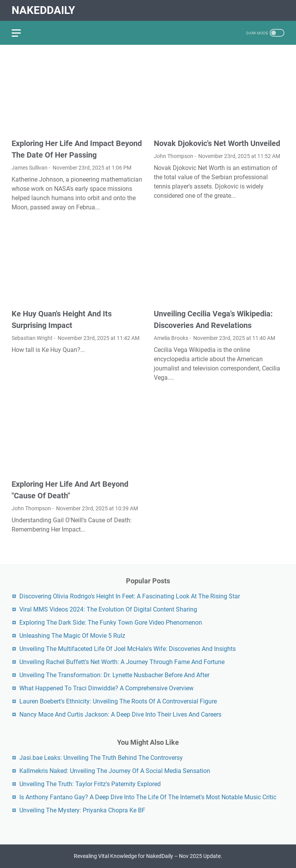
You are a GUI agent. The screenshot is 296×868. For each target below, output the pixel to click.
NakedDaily (43, 10)
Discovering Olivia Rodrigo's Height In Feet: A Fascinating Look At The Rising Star (130, 596)
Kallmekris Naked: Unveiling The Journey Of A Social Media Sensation (115, 771)
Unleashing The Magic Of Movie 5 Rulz (72, 636)
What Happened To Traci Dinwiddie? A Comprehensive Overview (106, 688)
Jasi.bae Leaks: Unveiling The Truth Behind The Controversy (101, 758)
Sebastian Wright (32, 338)
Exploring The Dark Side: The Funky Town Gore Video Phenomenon (111, 623)
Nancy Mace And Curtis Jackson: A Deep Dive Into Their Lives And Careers (120, 714)
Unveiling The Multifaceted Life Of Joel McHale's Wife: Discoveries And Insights (128, 649)
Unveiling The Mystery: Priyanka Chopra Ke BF (82, 810)
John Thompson (174, 156)
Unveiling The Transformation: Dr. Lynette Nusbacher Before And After (114, 675)
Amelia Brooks (171, 338)
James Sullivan (30, 168)
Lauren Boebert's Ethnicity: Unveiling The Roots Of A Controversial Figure (118, 701)
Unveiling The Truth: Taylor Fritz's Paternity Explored (90, 784)
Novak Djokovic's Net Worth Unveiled (217, 143)
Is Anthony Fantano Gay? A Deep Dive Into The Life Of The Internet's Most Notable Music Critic (148, 797)
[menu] (21, 33)
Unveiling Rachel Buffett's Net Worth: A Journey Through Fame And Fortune (122, 662)
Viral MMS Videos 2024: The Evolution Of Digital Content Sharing (108, 609)
